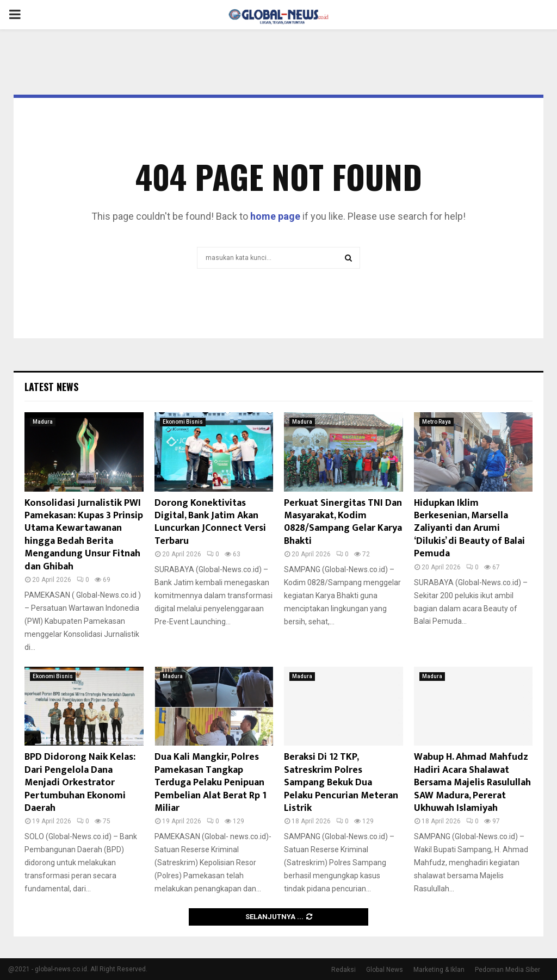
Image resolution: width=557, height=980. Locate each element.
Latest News (51, 387)
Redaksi (344, 970)
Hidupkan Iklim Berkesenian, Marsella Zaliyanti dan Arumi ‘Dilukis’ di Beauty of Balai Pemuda (469, 529)
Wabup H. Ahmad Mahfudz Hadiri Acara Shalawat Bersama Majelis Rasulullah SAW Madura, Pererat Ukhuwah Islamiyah (472, 783)
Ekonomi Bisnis (183, 422)
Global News (385, 970)
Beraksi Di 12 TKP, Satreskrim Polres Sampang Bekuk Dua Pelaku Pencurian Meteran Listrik (341, 783)
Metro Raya (437, 422)
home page (275, 216)
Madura (43, 422)
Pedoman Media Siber (508, 970)
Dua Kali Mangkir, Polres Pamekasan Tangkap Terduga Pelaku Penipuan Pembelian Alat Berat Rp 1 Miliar (211, 783)
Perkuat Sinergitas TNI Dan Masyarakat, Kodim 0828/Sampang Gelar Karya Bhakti (343, 522)
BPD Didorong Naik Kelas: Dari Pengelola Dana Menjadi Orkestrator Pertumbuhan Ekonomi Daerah (80, 783)
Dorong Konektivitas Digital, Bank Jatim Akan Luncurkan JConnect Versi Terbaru (210, 522)
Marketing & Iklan (439, 970)
